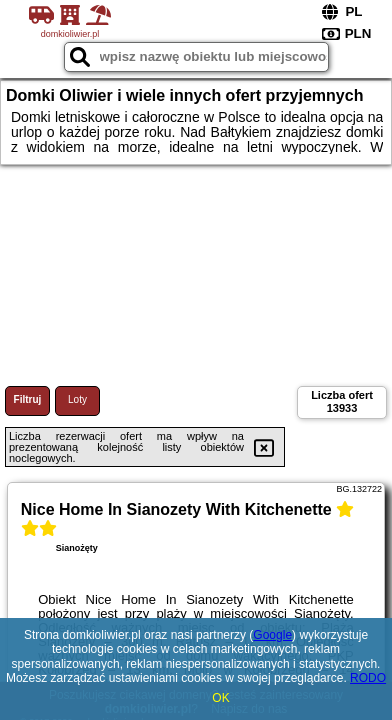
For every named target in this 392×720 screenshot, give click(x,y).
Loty (77, 399)
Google (272, 635)
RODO (368, 678)
